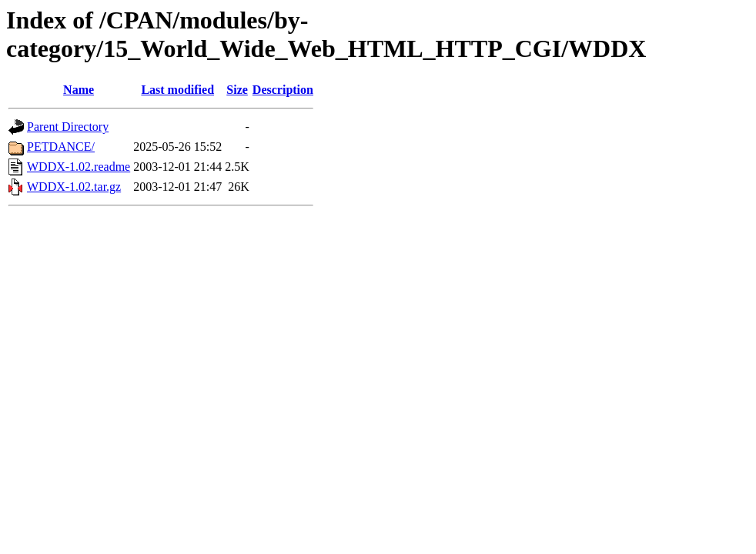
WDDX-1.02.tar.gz (74, 187)
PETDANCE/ (61, 147)
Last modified (177, 90)
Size (237, 90)
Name (79, 90)
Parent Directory (68, 127)
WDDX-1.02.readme (79, 167)
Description (283, 90)
